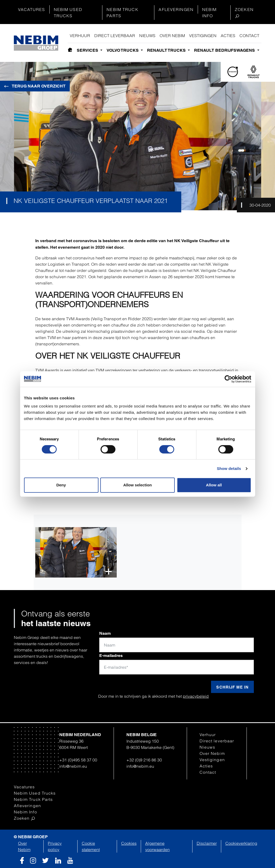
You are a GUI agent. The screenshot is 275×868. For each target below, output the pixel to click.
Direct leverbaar (115, 36)
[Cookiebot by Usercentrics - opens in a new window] (228, 379)
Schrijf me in (232, 687)
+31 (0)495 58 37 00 (78, 760)
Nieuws (147, 36)
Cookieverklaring (241, 843)
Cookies (129, 843)
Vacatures (32, 9)
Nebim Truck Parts (122, 13)
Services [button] (88, 50)
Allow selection (137, 485)
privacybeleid (196, 696)
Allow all (214, 485)
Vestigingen (203, 36)
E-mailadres (111, 656)
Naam (105, 633)
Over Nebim (172, 36)
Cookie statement (91, 846)
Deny (61, 485)
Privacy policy (55, 846)
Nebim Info (209, 13)
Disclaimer (207, 843)
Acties (228, 36)
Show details (229, 468)
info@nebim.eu (73, 766)
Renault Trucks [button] (167, 50)
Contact (249, 36)
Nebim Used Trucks (68, 13)
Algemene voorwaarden (157, 846)
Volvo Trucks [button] (123, 50)
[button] (76, 552)
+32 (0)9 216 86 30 (144, 760)
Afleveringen (176, 9)
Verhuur (80, 36)
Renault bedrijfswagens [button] (225, 50)
